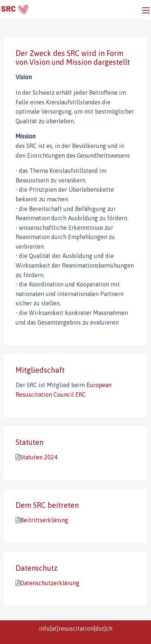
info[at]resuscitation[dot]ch (76, 628)
